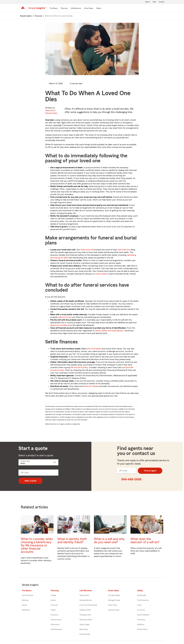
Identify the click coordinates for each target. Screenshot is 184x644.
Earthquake (142, 595)
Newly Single (84, 625)
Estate (53, 600)
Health (53, 610)
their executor (124, 250)
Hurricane (141, 610)
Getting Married (86, 600)
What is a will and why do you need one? (109, 541)
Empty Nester (85, 634)
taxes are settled (91, 386)
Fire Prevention (143, 600)
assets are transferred (60, 325)
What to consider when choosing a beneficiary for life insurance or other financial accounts (37, 545)
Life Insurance (56, 620)
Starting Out (84, 595)
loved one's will (87, 250)
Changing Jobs (85, 615)
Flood (139, 605)
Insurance (54, 615)
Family (24, 605)
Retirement (55, 625)
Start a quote (30, 481)
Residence (26, 610)
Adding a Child (85, 610)
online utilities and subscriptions (109, 331)
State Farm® (51, 112)
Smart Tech (113, 605)
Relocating (84, 629)
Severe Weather (143, 615)
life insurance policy (79, 367)
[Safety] (99, 8)
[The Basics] (54, 8)
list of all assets (95, 349)
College (53, 595)
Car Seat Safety (114, 595)
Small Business (56, 629)
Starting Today (114, 610)
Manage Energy (114, 600)
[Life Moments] (76, 8)
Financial (54, 605)
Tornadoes (141, 620)
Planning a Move (86, 620)
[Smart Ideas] (89, 8)
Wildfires (141, 625)
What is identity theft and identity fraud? (72, 541)
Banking (25, 600)
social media (101, 274)
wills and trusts (65, 317)
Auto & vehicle (27, 595)
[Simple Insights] (37, 9)
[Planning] (64, 8)
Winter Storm (142, 629)
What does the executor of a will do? (145, 541)
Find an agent (150, 471)
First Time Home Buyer (88, 605)
